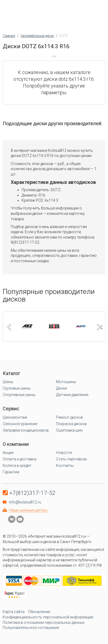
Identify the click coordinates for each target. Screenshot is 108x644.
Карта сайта (14, 612)
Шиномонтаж (15, 417)
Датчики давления (72, 395)
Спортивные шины (19, 395)
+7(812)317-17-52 (32, 493)
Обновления (39, 612)
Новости (64, 453)
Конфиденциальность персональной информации (48, 617)
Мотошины (66, 382)
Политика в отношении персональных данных (44, 622)
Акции (8, 453)
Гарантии (11, 472)
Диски (61, 388)
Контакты (65, 465)
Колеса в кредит (17, 465)
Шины (8, 382)
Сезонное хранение (20, 424)
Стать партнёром (71, 459)
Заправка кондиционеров (26, 430)
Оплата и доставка (20, 459)
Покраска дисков (71, 424)
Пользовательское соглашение (31, 628)
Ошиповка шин (69, 430)
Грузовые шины (17, 388)
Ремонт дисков (69, 417)
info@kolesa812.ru (25, 502)
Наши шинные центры (28, 510)
